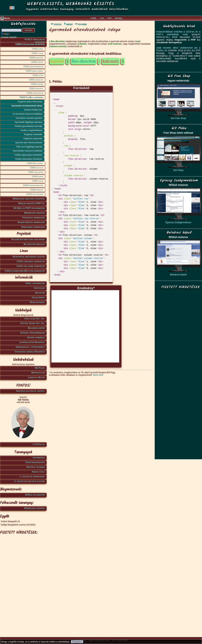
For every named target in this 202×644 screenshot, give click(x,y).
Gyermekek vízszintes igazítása (29, 118)
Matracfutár (38, 373)
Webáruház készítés (34, 213)
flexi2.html (98, 375)
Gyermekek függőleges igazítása (28, 122)
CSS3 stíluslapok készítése (30, 44)
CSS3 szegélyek (36, 80)
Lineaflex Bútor (36, 377)
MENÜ (68, 24)
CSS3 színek (38, 49)
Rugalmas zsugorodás (33, 139)
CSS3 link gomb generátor (31, 266)
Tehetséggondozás (35, 462)
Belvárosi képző (36, 328)
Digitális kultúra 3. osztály (31, 391)
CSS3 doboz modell (35, 71)
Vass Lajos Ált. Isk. (34, 318)
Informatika (39, 457)
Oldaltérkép (38, 297)
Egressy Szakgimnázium (33, 333)
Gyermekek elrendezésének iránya (27, 106)
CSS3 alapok (37, 53)
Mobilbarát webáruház (33, 227)
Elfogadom (77, 642)
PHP (110, 18)
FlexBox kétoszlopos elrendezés (29, 159)
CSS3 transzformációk (33, 185)
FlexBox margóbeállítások (31, 130)
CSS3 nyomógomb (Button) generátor (25, 271)
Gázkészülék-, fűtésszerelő (30, 347)
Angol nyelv (38, 472)
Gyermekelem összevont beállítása (28, 151)
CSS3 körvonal (36, 88)
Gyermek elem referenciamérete (29, 143)
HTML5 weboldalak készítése (35, 40)
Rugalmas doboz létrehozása (30, 102)
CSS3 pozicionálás (35, 93)
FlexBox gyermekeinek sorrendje (28, 126)
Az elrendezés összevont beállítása (27, 114)
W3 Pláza (40, 368)
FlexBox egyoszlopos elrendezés (28, 155)
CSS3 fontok (37, 62)
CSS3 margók (37, 84)
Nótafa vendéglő (36, 337)
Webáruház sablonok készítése (29, 199)
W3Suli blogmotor (35, 495)
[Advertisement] (23, 583)
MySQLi (119, 18)
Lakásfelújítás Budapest (32, 342)
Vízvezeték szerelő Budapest (30, 352)
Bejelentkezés (37, 302)
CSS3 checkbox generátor (31, 261)
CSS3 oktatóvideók (35, 194)
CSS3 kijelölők (36, 58)
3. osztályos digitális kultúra (29, 481)
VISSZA (55, 24)
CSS (102, 18)
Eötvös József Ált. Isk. (33, 323)
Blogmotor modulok (34, 244)
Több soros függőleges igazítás (29, 147)
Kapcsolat (39, 288)
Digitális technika (36, 467)
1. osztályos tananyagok (32, 476)
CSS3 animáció (37, 190)
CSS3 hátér (38, 75)
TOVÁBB (81, 24)
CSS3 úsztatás (37, 168)
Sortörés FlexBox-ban (33, 110)
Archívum (40, 293)
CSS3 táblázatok (36, 172)
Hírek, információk (35, 283)
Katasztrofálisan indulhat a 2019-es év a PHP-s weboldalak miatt (178, 33)
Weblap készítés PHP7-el (31, 203)
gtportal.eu (39, 444)
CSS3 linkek (38, 176)
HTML (94, 18)
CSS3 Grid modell (35, 163)
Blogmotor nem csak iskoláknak (28, 239)
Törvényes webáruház (33, 217)
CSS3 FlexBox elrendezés (31, 97)
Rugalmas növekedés (33, 134)
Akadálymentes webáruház (31, 222)
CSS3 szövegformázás (33, 66)
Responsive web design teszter (29, 257)
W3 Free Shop (178, 118)
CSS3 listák (38, 181)
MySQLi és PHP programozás (29, 208)
